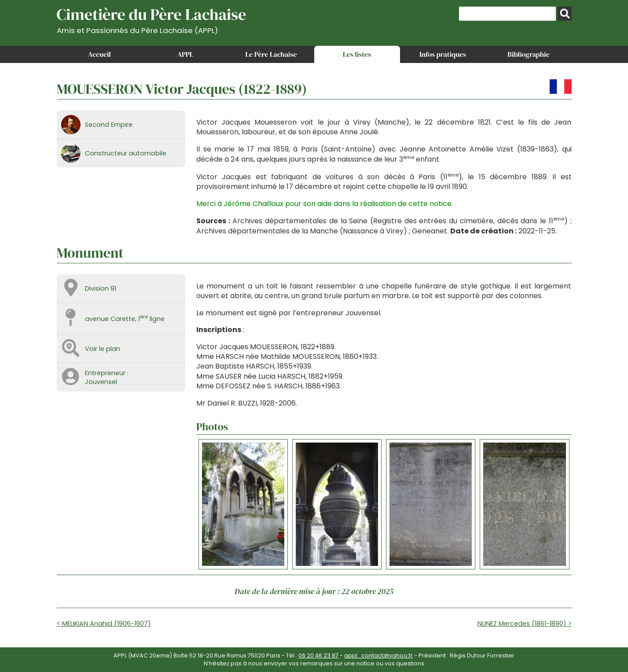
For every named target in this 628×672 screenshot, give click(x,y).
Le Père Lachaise (271, 54)
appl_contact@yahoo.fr (378, 655)
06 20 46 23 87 (318, 655)
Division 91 (101, 288)
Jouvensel (101, 382)
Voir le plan (103, 349)
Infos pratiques (443, 54)
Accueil (99, 54)
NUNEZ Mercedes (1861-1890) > (525, 624)
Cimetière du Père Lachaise (152, 19)
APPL (185, 54)
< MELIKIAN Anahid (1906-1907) (104, 624)
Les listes (357, 54)
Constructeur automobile (126, 153)
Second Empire (109, 125)
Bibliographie (528, 54)
